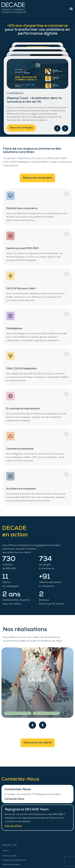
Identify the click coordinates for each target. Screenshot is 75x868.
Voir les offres (13, 826)
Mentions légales (10, 856)
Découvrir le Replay (21, 128)
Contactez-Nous (18, 790)
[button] (71, 9)
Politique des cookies (11, 865)
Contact (6, 851)
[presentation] (32, 725)
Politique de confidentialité (14, 860)
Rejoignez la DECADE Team (27, 810)
